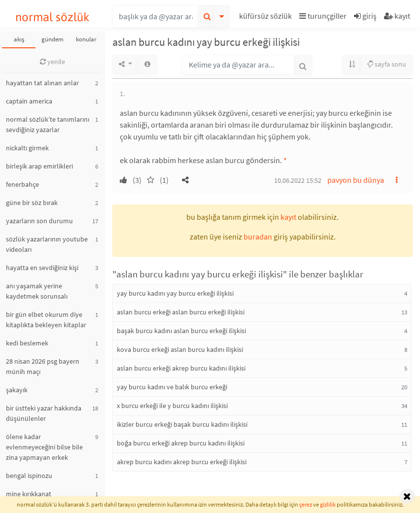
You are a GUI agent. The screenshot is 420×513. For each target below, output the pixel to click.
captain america (29, 101)
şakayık (17, 390)
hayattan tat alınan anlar (42, 83)
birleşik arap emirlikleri (39, 166)
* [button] (285, 160)
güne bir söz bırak (32, 203)
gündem (52, 39)
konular (86, 39)
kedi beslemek (27, 343)
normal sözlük (52, 17)
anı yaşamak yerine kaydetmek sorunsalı (37, 291)
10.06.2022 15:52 (298, 180)
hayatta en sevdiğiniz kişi (42, 268)
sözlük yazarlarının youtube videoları (47, 244)
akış (19, 39)
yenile (52, 62)
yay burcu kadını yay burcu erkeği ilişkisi (175, 293)
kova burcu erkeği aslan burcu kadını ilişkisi (180, 349)
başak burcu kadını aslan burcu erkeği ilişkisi (181, 331)
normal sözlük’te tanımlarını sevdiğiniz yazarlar (48, 124)
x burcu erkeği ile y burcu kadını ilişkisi (172, 406)
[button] (267, 17)
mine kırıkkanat (29, 494)
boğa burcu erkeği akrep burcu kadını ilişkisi (181, 443)
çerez (306, 504)
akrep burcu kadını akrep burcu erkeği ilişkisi (182, 462)
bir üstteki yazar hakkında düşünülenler (44, 413)
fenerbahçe (22, 184)
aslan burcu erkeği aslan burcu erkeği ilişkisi (181, 312)
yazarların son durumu (39, 221)
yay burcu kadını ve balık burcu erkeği (172, 387)
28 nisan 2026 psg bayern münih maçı (43, 366)
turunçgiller (323, 16)
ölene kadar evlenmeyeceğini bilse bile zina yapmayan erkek (44, 447)
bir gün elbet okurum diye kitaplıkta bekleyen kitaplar (46, 320)
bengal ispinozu (29, 476)
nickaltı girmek (27, 148)
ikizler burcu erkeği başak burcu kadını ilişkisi (182, 424)
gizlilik (328, 504)
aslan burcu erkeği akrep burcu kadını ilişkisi (181, 368)
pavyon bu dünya (356, 180)
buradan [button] (258, 237)
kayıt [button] (288, 217)
